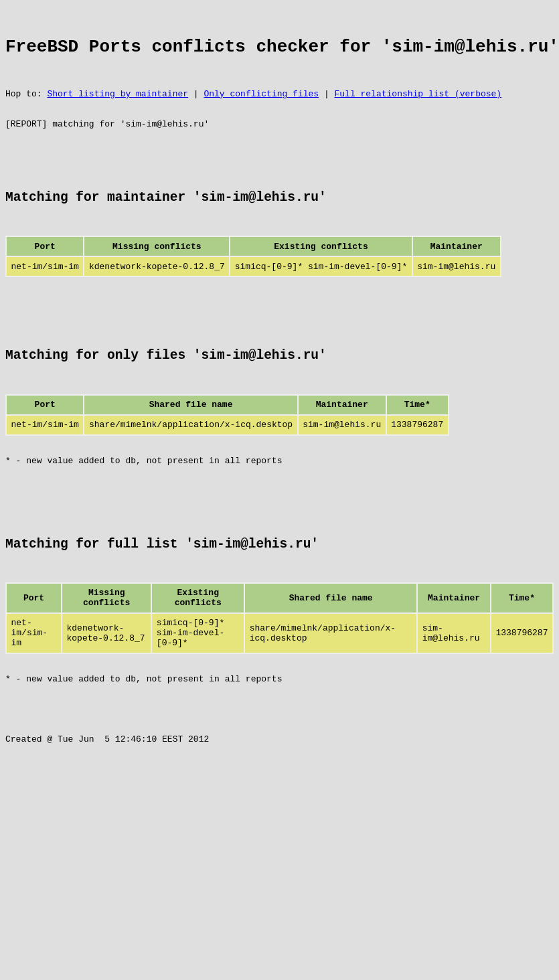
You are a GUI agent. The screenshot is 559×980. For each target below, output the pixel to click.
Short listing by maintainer (117, 107)
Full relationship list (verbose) (418, 107)
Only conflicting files (261, 107)
